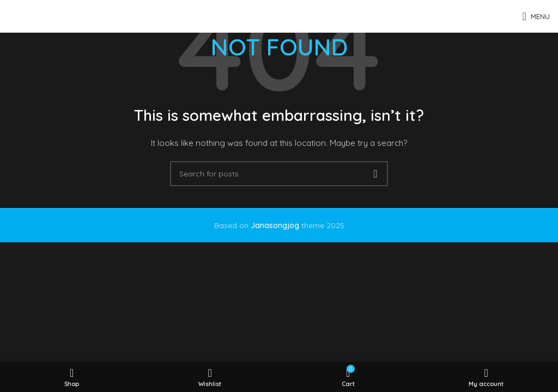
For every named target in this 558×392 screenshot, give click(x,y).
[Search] (279, 174)
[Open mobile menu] (536, 16)
